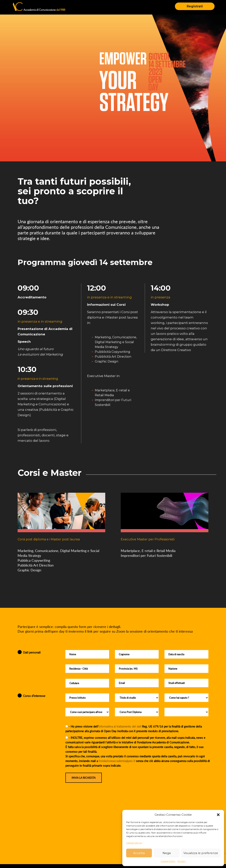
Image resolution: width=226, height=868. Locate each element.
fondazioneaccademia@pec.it (117, 761)
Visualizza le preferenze (201, 853)
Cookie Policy (168, 861)
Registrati (195, 6)
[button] (218, 815)
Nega (167, 853)
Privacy (182, 861)
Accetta (139, 853)
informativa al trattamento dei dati (120, 726)
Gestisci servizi (134, 843)
